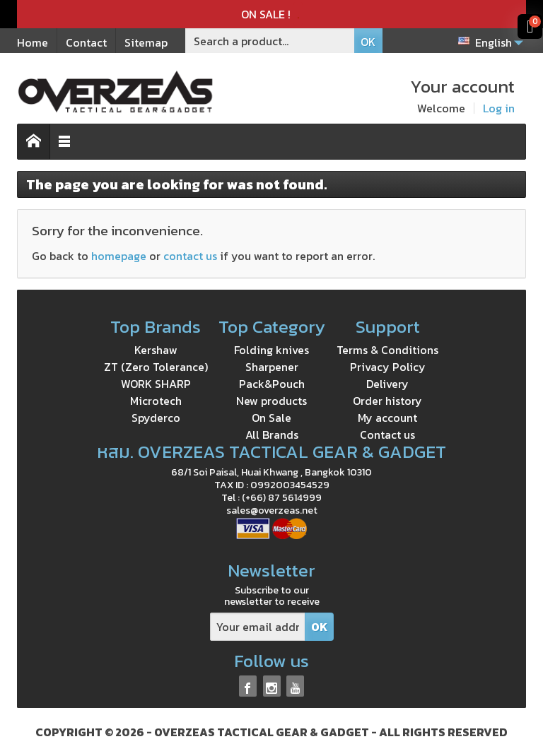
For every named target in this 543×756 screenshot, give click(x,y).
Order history (387, 401)
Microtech (156, 401)
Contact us (387, 435)
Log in (499, 108)
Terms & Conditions (387, 350)
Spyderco (156, 418)
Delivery (387, 384)
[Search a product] (270, 41)
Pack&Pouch (272, 384)
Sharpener (272, 367)
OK (368, 42)
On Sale (271, 418)
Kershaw (156, 350)
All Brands (272, 435)
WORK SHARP (156, 384)
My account (387, 418)
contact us (190, 256)
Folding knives (271, 350)
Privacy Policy (388, 367)
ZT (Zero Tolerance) (156, 367)
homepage (119, 256)
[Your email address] (258, 627)
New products (271, 401)
